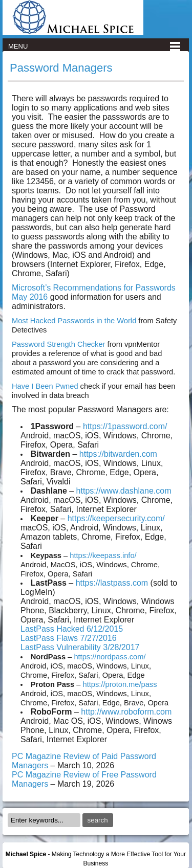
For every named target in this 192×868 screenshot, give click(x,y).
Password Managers (61, 68)
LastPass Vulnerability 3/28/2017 (80, 647)
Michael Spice (26, 854)
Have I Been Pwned (45, 386)
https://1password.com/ (125, 426)
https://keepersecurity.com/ (116, 518)
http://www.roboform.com (126, 712)
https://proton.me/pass (120, 684)
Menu (18, 46)
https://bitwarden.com (118, 454)
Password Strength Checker (58, 344)
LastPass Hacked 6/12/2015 (72, 629)
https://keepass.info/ (103, 555)
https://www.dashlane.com (124, 491)
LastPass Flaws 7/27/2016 (69, 638)
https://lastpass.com (112, 583)
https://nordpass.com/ (110, 657)
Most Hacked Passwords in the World (74, 321)
